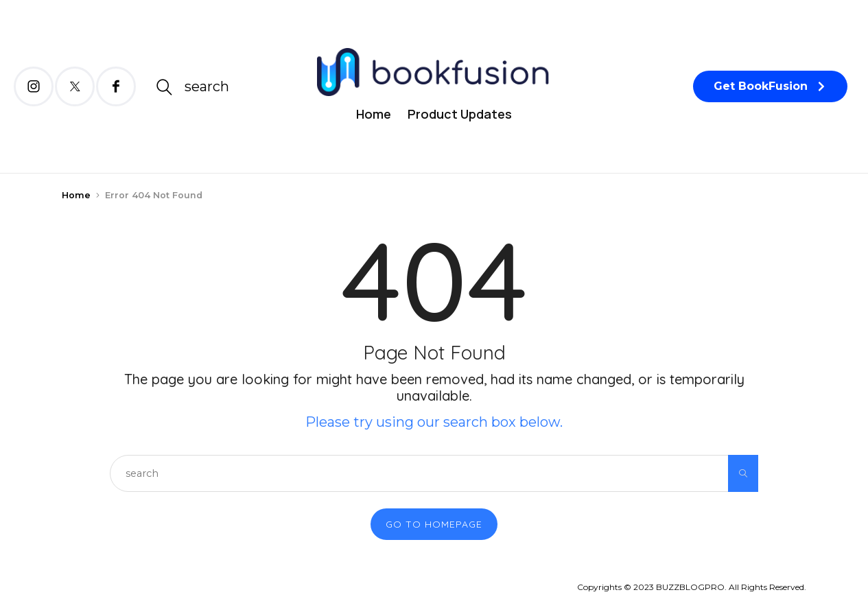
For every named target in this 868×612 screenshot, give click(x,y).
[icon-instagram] (34, 86)
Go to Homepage (434, 524)
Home (374, 114)
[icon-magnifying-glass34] (192, 87)
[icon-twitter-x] (75, 86)
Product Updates (460, 114)
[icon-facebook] (116, 86)
